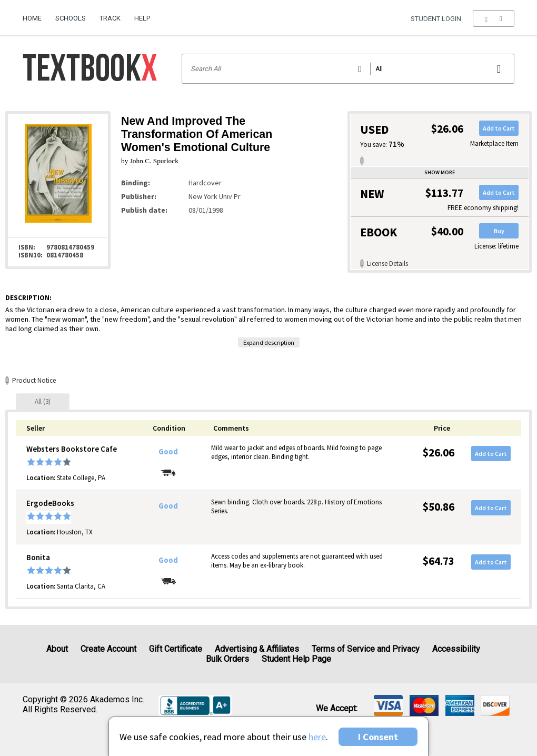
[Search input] (348, 69)
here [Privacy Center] (317, 737)
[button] (494, 18)
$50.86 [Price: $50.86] (439, 507)
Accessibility (456, 649)
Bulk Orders (227, 659)
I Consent (378, 737)
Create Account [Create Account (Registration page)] (108, 649)
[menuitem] (36, 14)
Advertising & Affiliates (257, 649)
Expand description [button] (269, 342)
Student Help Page (296, 659)
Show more (440, 172)
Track (110, 18)
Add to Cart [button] (499, 128)
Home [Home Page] (32, 18)
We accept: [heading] (337, 709)
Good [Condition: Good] (168, 452)
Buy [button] (499, 231)
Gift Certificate (176, 649)
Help (142, 18)
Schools (71, 18)
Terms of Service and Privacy (366, 649)
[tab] (43, 401)
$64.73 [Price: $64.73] (439, 561)
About (57, 649)
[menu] (494, 18)
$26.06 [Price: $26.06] (439, 452)
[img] (388, 705)
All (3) (43, 401)
